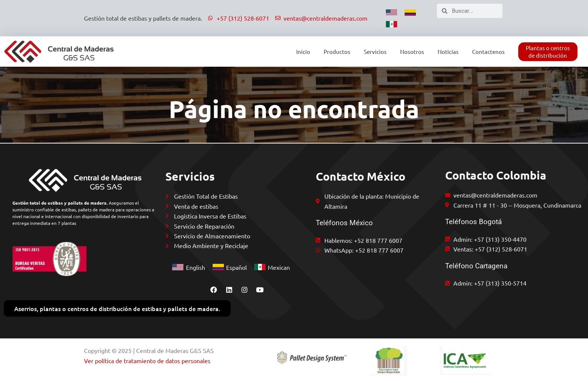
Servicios (375, 52)
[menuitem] (391, 12)
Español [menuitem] (236, 266)
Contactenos (488, 52)
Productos (337, 52)
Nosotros (412, 52)
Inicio (303, 52)
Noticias (448, 52)
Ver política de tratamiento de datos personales (147, 361)
